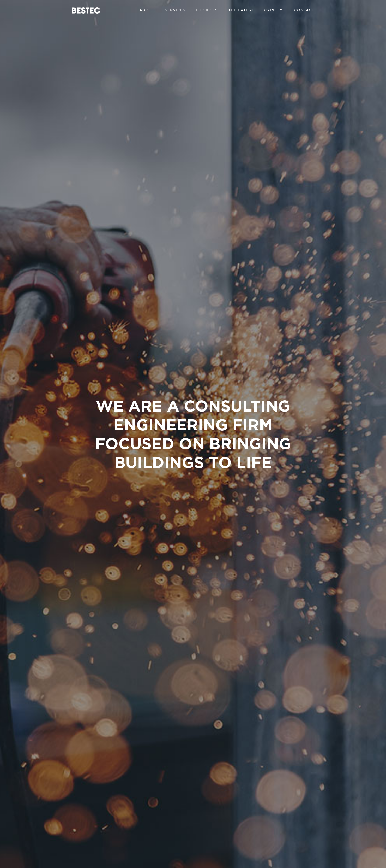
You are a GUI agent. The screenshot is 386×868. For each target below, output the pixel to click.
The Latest (241, 10)
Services (175, 10)
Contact (304, 10)
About (147, 10)
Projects (207, 10)
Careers (274, 10)
